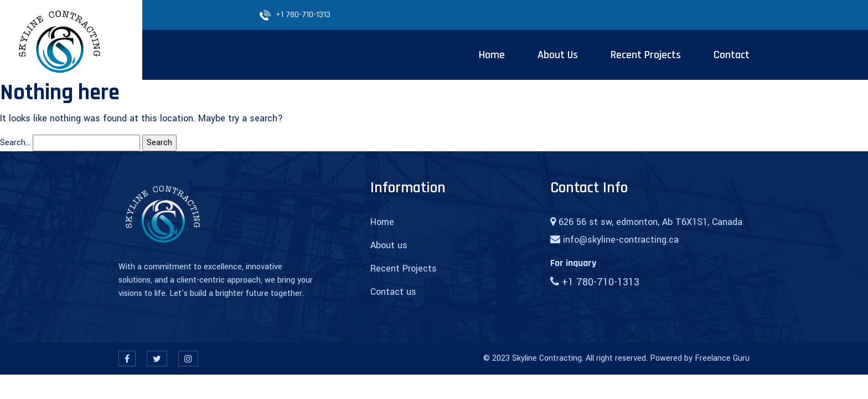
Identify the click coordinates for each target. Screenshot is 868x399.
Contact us (393, 292)
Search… (15, 143)
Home (382, 222)
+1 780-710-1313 (303, 15)
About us (389, 245)
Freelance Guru (722, 358)
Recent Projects (404, 268)
